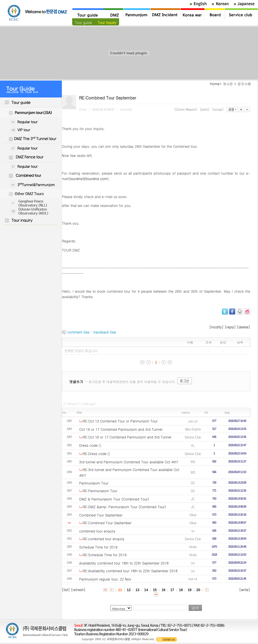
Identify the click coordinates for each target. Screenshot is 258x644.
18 (181, 590)
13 (137, 590)
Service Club (193, 437)
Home (215, 84)
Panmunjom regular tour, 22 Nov (105, 579)
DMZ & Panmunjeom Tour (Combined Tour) (114, 499)
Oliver (193, 515)
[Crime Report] (186, 109)
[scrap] (218, 109)
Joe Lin (193, 421)
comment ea (78, 332)
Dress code (88, 445)
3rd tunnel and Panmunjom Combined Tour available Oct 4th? (129, 462)
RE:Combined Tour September (107, 523)
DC (193, 483)
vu (193, 531)
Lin (193, 563)
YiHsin (193, 547)
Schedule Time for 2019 (99, 547)
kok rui (193, 579)
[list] (66, 590)
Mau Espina (193, 429)
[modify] (216, 327)
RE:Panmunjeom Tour (100, 491)
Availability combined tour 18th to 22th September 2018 (124, 563)
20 (198, 590)
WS (193, 461)
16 (163, 590)
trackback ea (105, 332)
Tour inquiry (107, 22)
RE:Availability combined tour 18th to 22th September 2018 (130, 571)
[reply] (230, 327)
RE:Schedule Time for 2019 (104, 555)
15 (155, 590)
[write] (245, 590)
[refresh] (78, 590)
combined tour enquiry (97, 531)
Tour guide (83, 22)
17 (172, 590)
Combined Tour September (101, 515)
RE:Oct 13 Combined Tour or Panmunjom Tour (120, 421)
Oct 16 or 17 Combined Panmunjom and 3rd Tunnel (121, 429)
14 (146, 590)
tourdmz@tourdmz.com (88, 179)
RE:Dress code (94, 453)
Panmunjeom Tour (94, 483)
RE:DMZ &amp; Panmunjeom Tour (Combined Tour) (124, 507)
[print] (205, 109)
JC (193, 499)
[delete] (243, 327)
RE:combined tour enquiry (103, 539)
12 (129, 590)
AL (193, 445)
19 (189, 590)
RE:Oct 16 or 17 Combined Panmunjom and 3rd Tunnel (127, 437)
